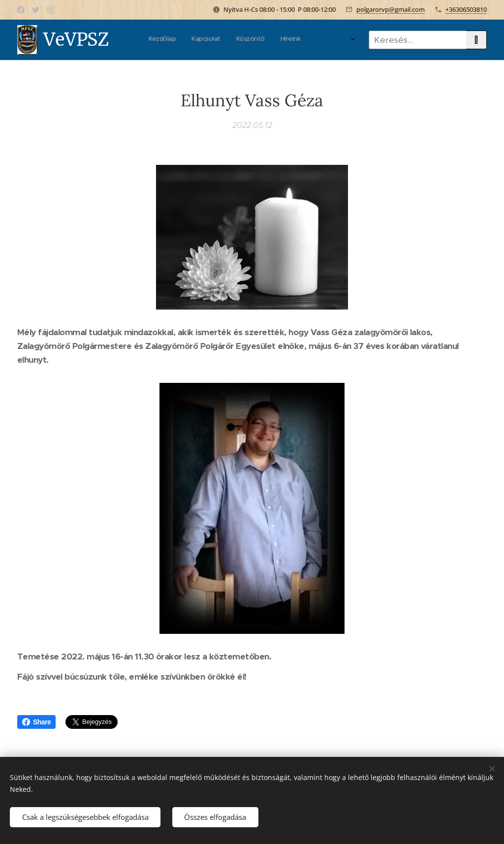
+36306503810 (466, 9)
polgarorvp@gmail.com (391, 9)
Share (36, 722)
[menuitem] (173, 40)
